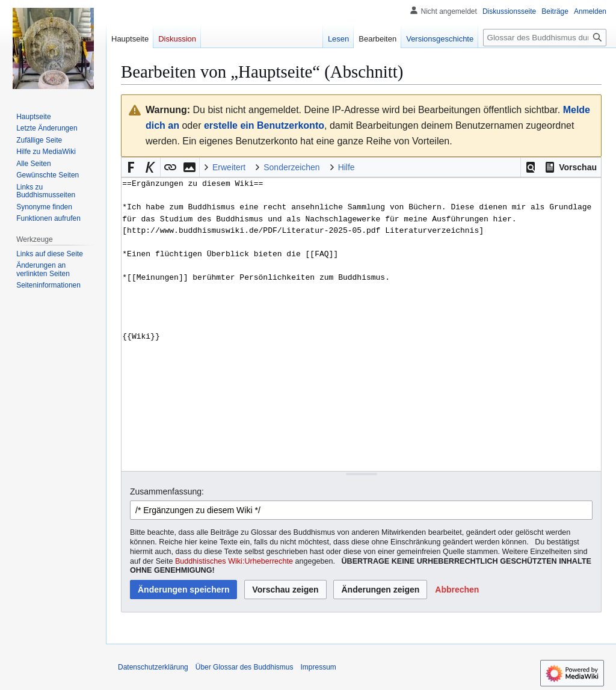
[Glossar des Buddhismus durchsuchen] (545, 38)
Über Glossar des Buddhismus (245, 667)
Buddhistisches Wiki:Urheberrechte (234, 561)
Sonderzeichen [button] (291, 167)
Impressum (318, 667)
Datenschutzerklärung (153, 667)
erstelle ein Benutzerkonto (264, 125)
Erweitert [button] (229, 167)
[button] (531, 167)
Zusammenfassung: (167, 491)
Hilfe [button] (346, 167)
